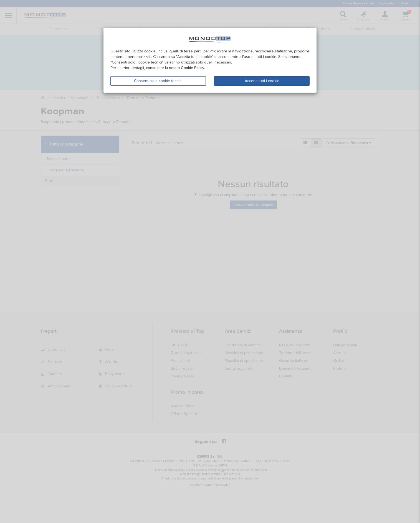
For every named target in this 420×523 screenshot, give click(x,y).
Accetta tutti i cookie (262, 81)
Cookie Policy (193, 68)
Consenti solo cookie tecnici (158, 81)
